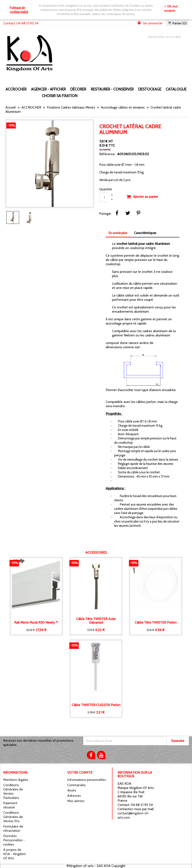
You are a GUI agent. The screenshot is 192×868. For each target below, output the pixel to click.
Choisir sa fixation (60, 96)
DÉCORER (78, 89)
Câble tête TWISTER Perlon (156, 623)
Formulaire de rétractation (13, 828)
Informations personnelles (87, 780)
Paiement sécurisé (10, 805)
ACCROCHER (16, 89)
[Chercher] (164, 37)
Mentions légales (16, 780)
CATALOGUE (176, 89)
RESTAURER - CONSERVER (112, 89)
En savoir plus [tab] (118, 233)
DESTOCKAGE (150, 89)
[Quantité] (104, 197)
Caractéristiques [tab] (145, 233)
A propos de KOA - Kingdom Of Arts (15, 854)
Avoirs (72, 790)
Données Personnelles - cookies (14, 840)
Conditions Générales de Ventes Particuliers (13, 791)
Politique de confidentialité (19, 10)
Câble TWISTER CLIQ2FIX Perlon (96, 705)
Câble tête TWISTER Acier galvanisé (96, 621)
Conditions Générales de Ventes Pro (13, 817)
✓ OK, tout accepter (171, 8)
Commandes (76, 785)
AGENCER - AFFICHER (48, 89)
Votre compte (80, 773)
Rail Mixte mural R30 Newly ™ (36, 623)
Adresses (74, 796)
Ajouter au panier (142, 197)
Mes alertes (76, 801)
